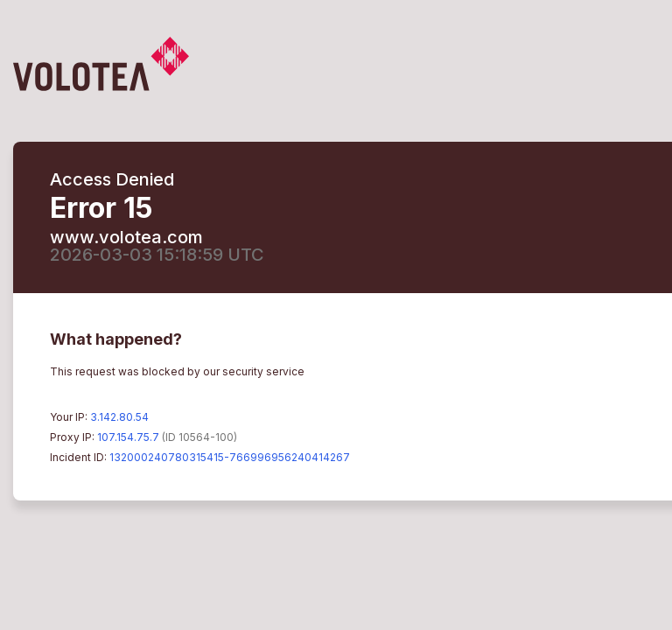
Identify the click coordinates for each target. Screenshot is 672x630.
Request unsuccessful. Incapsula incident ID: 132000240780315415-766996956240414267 (336, 315)
